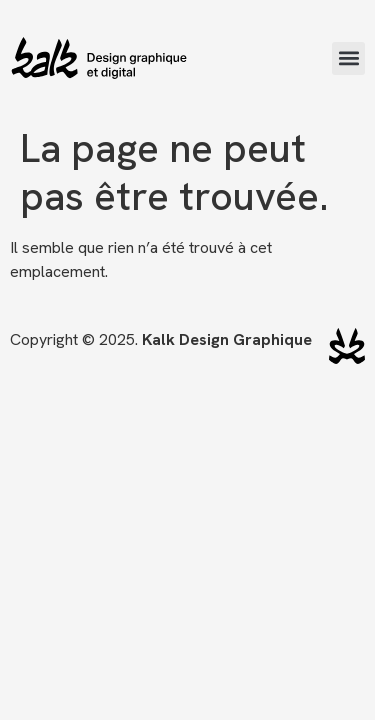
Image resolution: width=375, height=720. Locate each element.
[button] (348, 58)
